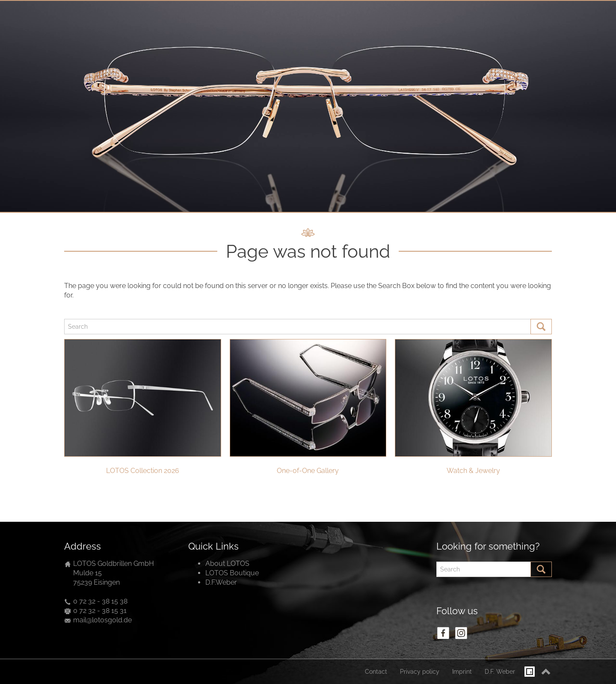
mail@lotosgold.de (102, 620)
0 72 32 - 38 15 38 (100, 601)
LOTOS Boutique (232, 573)
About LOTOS (227, 564)
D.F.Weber (221, 582)
